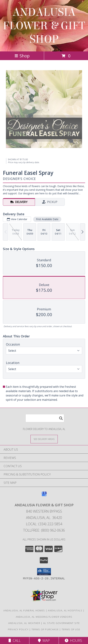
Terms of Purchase (45, 629)
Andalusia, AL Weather (24, 623)
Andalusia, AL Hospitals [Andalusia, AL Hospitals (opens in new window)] (65, 610)
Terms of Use (71, 629)
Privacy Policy (18, 629)
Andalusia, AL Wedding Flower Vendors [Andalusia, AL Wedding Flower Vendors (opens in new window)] (44, 617)
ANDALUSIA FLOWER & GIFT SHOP (44, 26)
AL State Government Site (61, 623)
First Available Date (47, 219)
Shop (22, 56)
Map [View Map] (44, 640)
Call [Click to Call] (15, 640)
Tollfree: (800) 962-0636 (44, 530)
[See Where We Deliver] (44, 439)
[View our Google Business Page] (44, 496)
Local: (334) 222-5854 (44, 524)
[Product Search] (45, 418)
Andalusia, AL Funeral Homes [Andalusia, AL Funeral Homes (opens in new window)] (24, 610)
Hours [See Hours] (73, 640)
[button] (44, 572)
